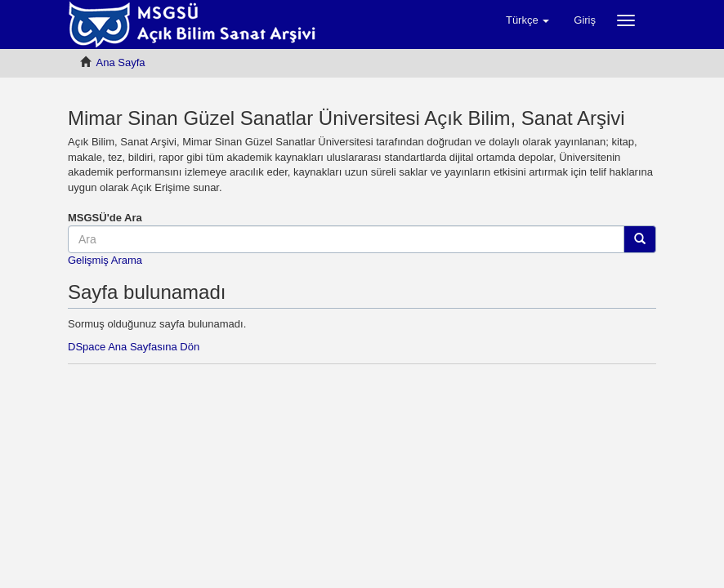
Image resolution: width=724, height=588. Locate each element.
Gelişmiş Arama (105, 260)
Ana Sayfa (121, 62)
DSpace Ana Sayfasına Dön (134, 347)
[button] (527, 20)
